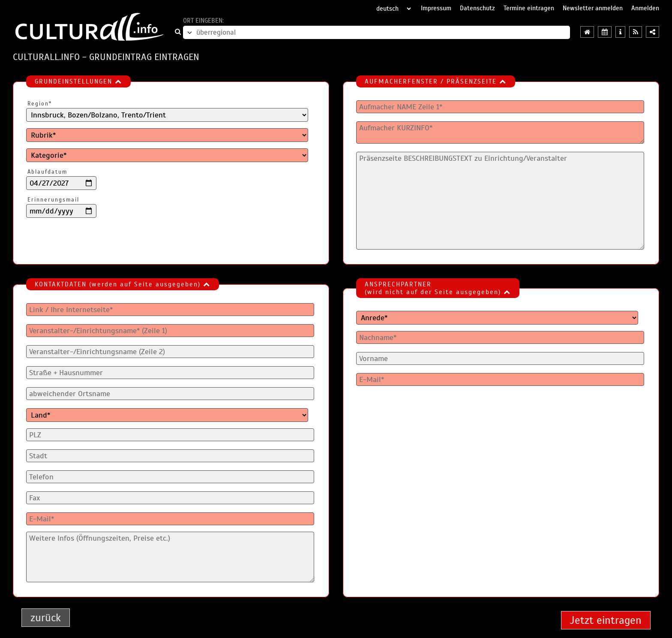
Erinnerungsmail (53, 200)
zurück (46, 618)
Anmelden (645, 8)
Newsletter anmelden (593, 8)
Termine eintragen (529, 8)
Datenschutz (477, 8)
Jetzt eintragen (606, 620)
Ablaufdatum (47, 172)
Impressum (436, 8)
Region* (40, 104)
